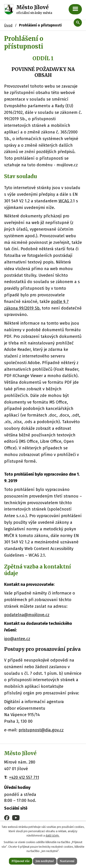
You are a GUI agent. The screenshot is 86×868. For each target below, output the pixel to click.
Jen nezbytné (45, 861)
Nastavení (67, 861)
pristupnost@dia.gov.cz (41, 730)
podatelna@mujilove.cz (27, 615)
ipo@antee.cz (17, 639)
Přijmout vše (21, 861)
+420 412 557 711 (24, 777)
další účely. (52, 836)
